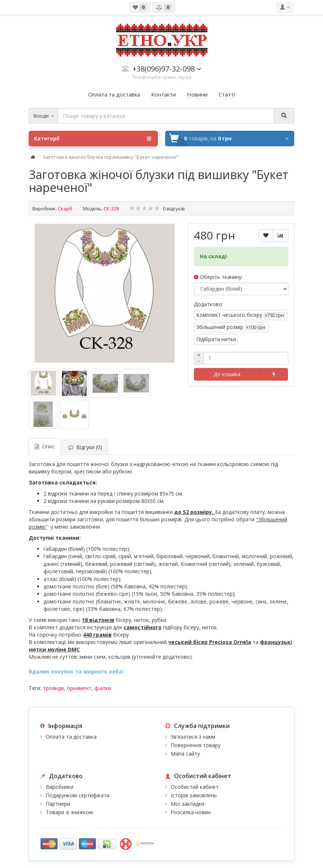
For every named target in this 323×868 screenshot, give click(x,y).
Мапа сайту (185, 754)
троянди (53, 688)
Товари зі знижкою (70, 812)
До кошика (227, 374)
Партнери (58, 804)
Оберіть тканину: (218, 277)
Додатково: (209, 304)
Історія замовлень (194, 795)
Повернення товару (196, 745)
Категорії (93, 139)
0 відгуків (174, 209)
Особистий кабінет (195, 787)
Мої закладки (187, 804)
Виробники (60, 787)
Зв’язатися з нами (193, 737)
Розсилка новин (191, 812)
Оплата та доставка (71, 737)
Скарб (65, 209)
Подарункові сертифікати (78, 795)
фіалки (103, 688)
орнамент (79, 688)
